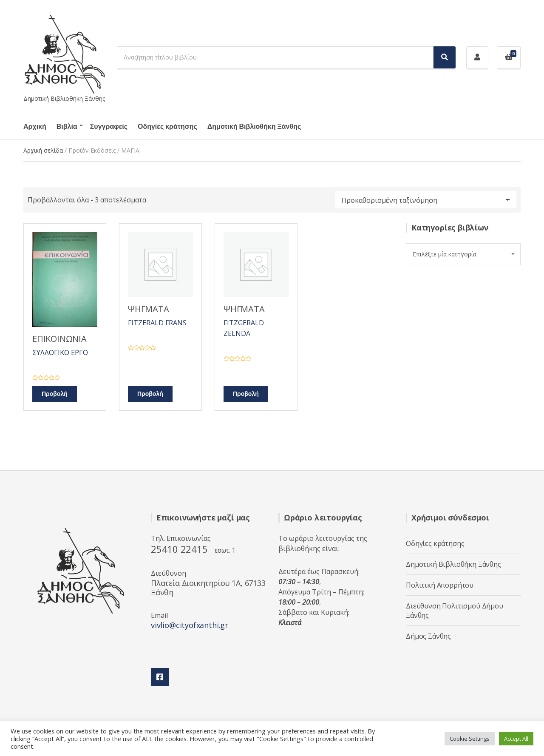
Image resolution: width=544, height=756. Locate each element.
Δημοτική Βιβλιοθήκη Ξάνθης (254, 127)
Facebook (160, 677)
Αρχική (35, 127)
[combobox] (463, 254)
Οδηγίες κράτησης (167, 127)
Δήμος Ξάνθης (428, 636)
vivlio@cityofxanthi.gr (190, 625)
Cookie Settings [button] (470, 739)
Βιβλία (67, 127)
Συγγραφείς (109, 127)
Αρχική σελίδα (43, 150)
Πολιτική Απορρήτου (440, 585)
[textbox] (463, 254)
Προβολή (55, 394)
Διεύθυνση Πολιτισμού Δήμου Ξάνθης (455, 611)
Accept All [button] (516, 739)
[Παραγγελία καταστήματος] (426, 200)
